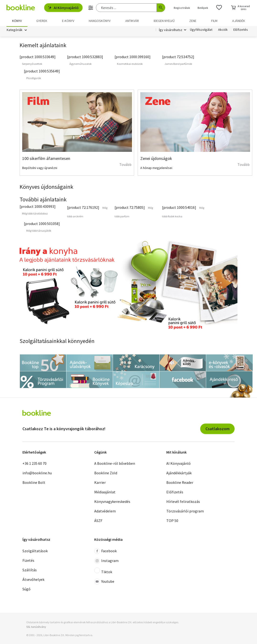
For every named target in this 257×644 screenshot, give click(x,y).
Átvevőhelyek (33, 580)
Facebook (105, 552)
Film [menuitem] (214, 21)
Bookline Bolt (34, 483)
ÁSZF (98, 521)
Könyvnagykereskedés (112, 502)
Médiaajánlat (105, 493)
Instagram (106, 562)
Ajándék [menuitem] (239, 21)
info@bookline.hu (37, 474)
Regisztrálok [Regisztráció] (182, 8)
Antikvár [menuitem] (132, 21)
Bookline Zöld (106, 474)
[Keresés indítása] (161, 8)
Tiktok (103, 572)
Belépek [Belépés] (203, 8)
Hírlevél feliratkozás (183, 502)
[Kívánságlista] (219, 8)
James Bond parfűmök (178, 65)
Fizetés (28, 561)
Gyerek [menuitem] (42, 21)
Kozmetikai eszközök (130, 65)
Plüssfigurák (34, 79)
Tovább (125, 165)
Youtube (104, 582)
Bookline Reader (180, 483)
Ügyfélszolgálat (201, 31)
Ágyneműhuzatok (81, 65)
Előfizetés (241, 31)
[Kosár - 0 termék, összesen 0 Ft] (240, 8)
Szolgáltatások (35, 552)
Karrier (100, 483)
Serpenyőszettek (32, 65)
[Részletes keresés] (91, 8)
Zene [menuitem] (193, 21)
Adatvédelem (105, 512)
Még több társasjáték (39, 231)
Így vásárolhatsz (171, 31)
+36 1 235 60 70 (34, 464)
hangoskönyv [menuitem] (100, 21)
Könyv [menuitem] (17, 21)
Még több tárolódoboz (35, 214)
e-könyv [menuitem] (68, 21)
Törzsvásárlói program (185, 512)
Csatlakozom (218, 429)
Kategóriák (15, 31)
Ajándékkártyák (179, 474)
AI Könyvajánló (63, 8)
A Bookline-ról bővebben (115, 464)
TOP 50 (172, 521)
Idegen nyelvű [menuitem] (164, 21)
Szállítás (30, 571)
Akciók (223, 31)
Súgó (26, 590)
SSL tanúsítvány (36, 627)
